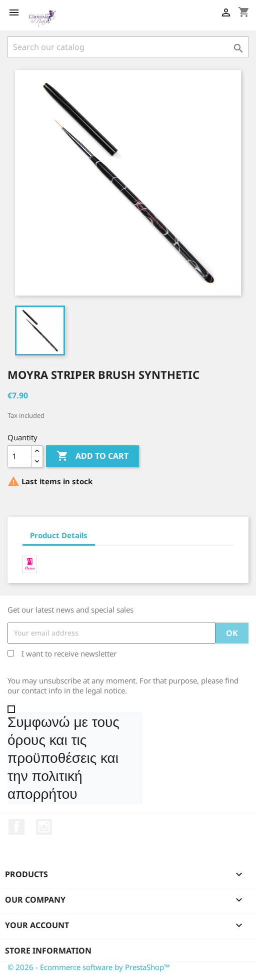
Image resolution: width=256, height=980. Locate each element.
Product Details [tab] (59, 535)
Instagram (44, 827)
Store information (48, 951)
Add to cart (92, 456)
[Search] (128, 47)
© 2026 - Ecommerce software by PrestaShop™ (89, 967)
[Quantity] (19, 456)
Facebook (16, 827)
